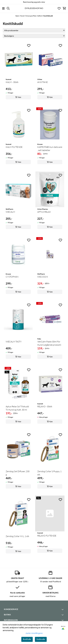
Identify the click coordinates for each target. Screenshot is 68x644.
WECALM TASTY (14, 342)
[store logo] (34, 8)
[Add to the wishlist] (29, 45)
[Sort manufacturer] (34, 30)
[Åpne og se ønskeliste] (59, 8)
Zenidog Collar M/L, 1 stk (17, 536)
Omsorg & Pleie (31, 16)
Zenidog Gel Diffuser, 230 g (18, 473)
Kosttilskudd (48, 16)
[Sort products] (34, 36)
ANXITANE (42, 82)
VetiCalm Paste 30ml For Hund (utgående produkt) (49, 343)
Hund (22, 16)
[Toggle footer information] (63, 609)
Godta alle (41, 639)
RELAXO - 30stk (45, 406)
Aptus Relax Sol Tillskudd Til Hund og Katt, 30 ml (17, 408)
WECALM (10, 212)
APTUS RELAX (44, 212)
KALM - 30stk (12, 82)
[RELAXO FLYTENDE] (50, 513)
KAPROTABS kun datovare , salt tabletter (50, 149)
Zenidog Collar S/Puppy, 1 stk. (49, 473)
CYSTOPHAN (12, 277)
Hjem (17, 16)
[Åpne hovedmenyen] (3, 8)
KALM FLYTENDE (14, 147)
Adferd (40, 16)
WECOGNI (43, 277)
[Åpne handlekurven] (64, 8)
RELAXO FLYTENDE (47, 536)
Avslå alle (27, 639)
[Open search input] (8, 8)
